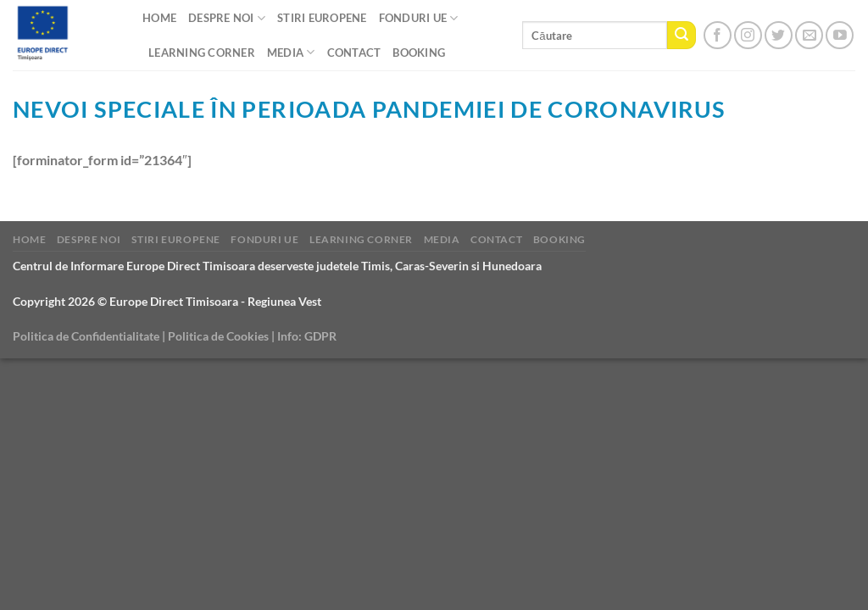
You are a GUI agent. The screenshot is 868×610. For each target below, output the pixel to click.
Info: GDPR (307, 336)
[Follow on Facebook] (718, 35)
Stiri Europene (322, 18)
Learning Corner (202, 53)
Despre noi (227, 18)
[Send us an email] (809, 35)
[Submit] (682, 36)
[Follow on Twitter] (779, 35)
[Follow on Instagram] (748, 35)
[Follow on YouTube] (840, 35)
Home (159, 18)
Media (291, 52)
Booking (419, 53)
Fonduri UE (419, 18)
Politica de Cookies (218, 336)
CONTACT (354, 53)
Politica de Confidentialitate (86, 336)
